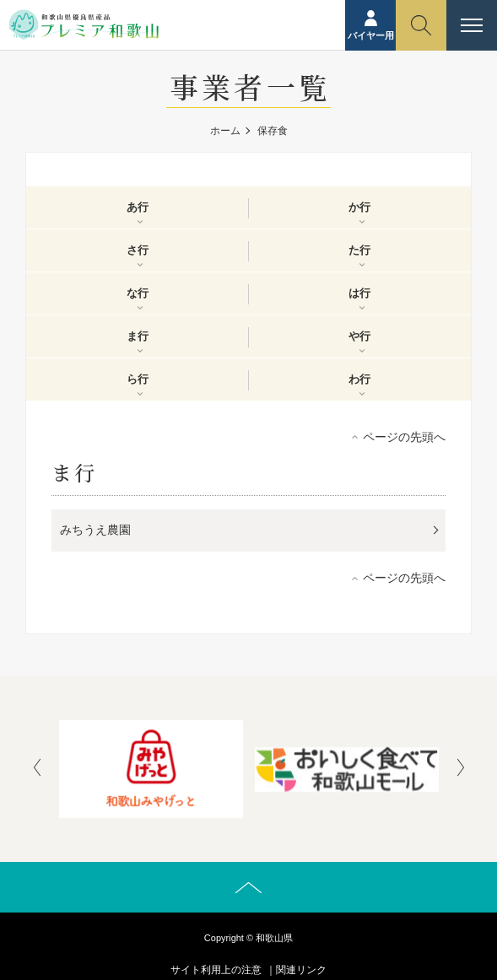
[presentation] (37, 769)
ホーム (225, 131)
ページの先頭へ (404, 437)
